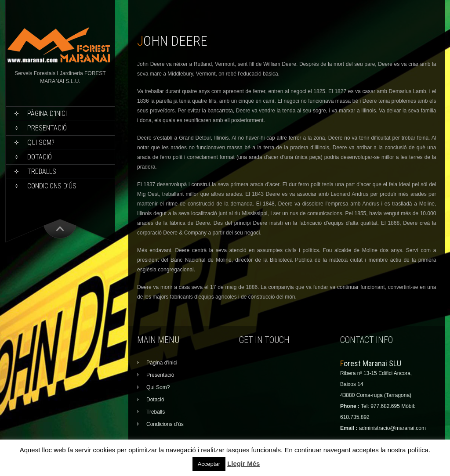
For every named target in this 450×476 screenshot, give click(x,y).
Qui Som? (41, 142)
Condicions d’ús (52, 186)
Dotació (40, 157)
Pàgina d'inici (47, 114)
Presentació (47, 128)
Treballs (42, 171)
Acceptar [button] (209, 464)
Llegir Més (243, 463)
